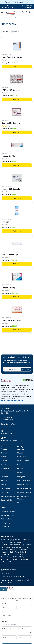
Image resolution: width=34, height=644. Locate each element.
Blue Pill (4, 457)
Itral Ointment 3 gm (10, 255)
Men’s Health (22, 457)
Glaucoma (13, 562)
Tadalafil (4, 461)
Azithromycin (5, 559)
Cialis (12, 552)
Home (3, 18)
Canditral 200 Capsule (12, 321)
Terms (3, 577)
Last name (21, 604)
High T (27, 547)
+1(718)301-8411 (6, 427)
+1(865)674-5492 (7, 433)
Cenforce (4, 542)
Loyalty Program (7, 523)
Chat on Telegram (10, 570)
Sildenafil (4, 453)
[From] (9, 637)
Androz (29, 545)
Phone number (7, 612)
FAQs (19, 503)
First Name (5, 604)
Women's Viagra (15, 542)
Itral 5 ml (6, 222)
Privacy (9, 577)
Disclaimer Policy (7, 500)
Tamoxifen (14, 550)
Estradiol (15, 559)
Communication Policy (9, 496)
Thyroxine (4, 550)
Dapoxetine (23, 550)
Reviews (4, 485)
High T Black (5, 547)
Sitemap (23, 577)
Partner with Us (6, 519)
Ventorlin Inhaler (21, 552)
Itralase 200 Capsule (11, 189)
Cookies (16, 577)
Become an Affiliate (8, 515)
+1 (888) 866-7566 (7, 7)
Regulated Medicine (24, 488)
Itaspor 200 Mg (9, 288)
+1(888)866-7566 (7, 420)
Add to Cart (17, 66)
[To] (25, 637)
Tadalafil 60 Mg (18, 557)
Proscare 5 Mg (19, 545)
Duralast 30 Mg (6, 545)
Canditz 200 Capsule (11, 123)
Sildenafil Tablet (17, 547)
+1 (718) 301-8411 (27, 7)
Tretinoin (4, 562)
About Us (4, 481)
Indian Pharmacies (24, 481)
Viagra (10, 540)
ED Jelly (4, 464)
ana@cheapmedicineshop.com (12, 400)
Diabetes (20, 472)
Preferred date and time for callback (14, 629)
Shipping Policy (6, 492)
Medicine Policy (6, 488)
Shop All (20, 453)
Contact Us (5, 527)
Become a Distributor (8, 511)
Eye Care (20, 464)
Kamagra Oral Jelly (15, 555)
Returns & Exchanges (25, 492)
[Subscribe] (26, 369)
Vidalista (18, 540)
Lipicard (3, 555)
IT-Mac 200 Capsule (11, 90)
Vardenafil (4, 552)
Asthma (20, 468)
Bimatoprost (5, 468)
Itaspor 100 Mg (8, 156)
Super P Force (6, 557)
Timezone (5, 621)
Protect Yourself (23, 485)
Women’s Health (23, 461)
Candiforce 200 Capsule (12, 57)
